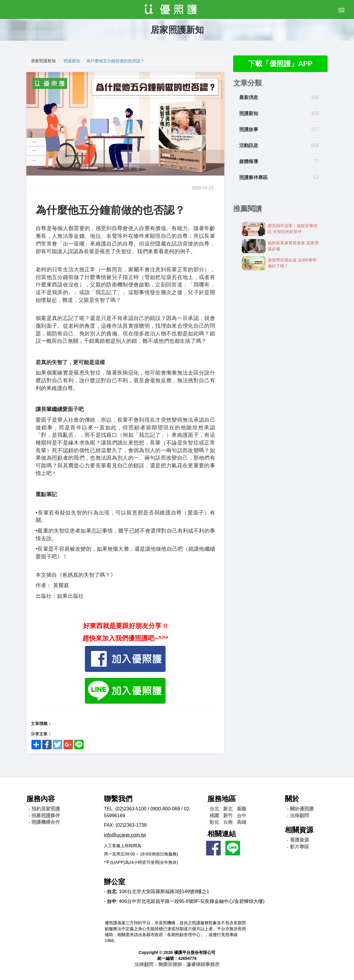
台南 (228, 822)
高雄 (242, 822)
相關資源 (299, 830)
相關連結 (222, 834)
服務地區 (222, 799)
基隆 (242, 809)
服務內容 (41, 799)
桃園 (214, 816)
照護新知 (72, 61)
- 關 (300, 809)
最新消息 (249, 98)
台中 (242, 816)
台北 (214, 809)
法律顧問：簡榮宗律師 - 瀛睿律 (177, 964)
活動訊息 (249, 145)
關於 (292, 799)
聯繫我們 (118, 799)
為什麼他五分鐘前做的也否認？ (115, 61)
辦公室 (115, 882)
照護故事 (249, 129)
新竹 (228, 816)
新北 (228, 809)
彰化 (214, 822)
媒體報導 (249, 161)
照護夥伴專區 (253, 177)
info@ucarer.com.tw (125, 835)
